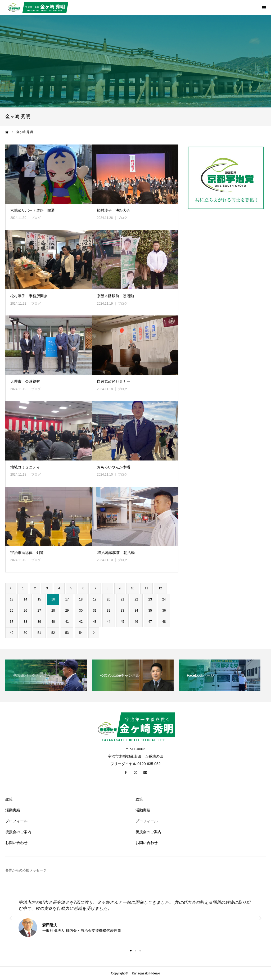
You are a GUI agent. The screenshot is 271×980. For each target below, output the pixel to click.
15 (39, 599)
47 (150, 622)
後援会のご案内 (18, 832)
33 (122, 611)
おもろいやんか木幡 (114, 467)
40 (53, 622)
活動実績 (13, 810)
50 (25, 633)
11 (146, 588)
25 (12, 611)
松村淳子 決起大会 (114, 210)
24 (164, 599)
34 (136, 611)
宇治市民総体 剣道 (27, 553)
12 (160, 588)
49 (12, 633)
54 (81, 633)
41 (67, 622)
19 (95, 599)
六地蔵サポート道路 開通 (33, 210)
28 (53, 611)
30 (81, 611)
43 (95, 622)
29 (67, 611)
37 (12, 622)
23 (150, 599)
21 (122, 599)
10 (132, 588)
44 (109, 622)
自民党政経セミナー (114, 381)
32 (109, 611)
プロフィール (16, 821)
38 (25, 622)
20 (109, 599)
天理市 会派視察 (25, 381)
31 (95, 611)
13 (12, 599)
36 (164, 611)
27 (39, 611)
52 (53, 633)
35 (150, 611)
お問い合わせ (16, 843)
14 (25, 599)
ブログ (36, 218)
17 (67, 599)
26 (25, 611)
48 (164, 622)
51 (39, 633)
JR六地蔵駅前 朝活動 (116, 553)
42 (81, 622)
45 (122, 622)
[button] (131, 951)
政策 (9, 799)
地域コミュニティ (25, 467)
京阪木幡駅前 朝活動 (115, 296)
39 (39, 622)
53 (67, 633)
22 (136, 599)
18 (81, 599)
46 (136, 622)
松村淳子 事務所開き (29, 296)
